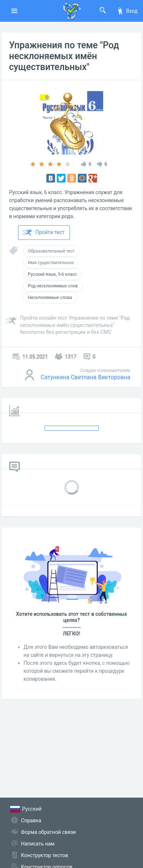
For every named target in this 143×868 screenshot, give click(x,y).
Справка (31, 820)
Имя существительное (51, 263)
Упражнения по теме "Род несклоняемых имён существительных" (64, 56)
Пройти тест (43, 233)
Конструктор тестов (45, 855)
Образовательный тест (51, 251)
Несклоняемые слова (50, 298)
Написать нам (38, 844)
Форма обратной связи (49, 832)
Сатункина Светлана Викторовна (85, 377)
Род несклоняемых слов (53, 286)
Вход (127, 11)
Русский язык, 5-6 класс (52, 274)
